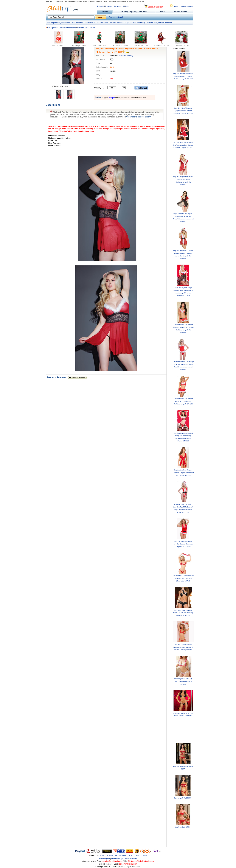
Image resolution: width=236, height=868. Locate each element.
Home (105, 12)
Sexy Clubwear (147, 23)
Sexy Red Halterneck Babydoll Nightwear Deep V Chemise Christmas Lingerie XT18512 (183, 76)
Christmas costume (86, 28)
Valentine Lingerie (124, 23)
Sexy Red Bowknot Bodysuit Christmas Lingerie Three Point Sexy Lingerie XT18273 (183, 473)
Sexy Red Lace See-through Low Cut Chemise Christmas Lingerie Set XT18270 (183, 544)
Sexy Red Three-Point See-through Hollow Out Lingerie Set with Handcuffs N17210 (183, 647)
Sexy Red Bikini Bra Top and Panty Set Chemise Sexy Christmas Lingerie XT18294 (183, 401)
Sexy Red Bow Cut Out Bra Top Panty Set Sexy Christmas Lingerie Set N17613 (183, 578)
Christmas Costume (91, 23)
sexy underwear (64, 23)
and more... (169, 23)
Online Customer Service (181, 7)
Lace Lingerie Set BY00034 (183, 798)
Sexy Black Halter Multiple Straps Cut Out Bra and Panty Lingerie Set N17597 (183, 613)
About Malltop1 (117, 859)
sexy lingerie (52, 23)
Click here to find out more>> (139, 117)
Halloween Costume (108, 23)
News (163, 12)
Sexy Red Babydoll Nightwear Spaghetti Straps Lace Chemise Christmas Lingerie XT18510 (183, 145)
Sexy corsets (159, 23)
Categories (52, 28)
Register (109, 6)
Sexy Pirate (136, 23)
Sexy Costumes (77, 23)
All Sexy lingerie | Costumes (134, 12)
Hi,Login (101, 6)
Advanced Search (116, 17)
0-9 (146, 856)
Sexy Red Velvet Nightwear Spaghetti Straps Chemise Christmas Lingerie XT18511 (183, 111)
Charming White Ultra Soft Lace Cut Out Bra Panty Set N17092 (183, 681)
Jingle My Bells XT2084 (183, 827)
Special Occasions (67, 28)
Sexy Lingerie (104, 859)
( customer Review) (125, 56)
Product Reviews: (57, 377)
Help (127, 6)
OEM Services (181, 12)
